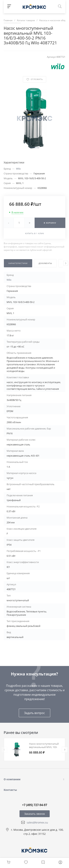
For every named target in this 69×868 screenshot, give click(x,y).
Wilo (18, 169)
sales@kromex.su (37, 822)
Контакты (10, 790)
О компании (12, 779)
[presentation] (66, 263)
